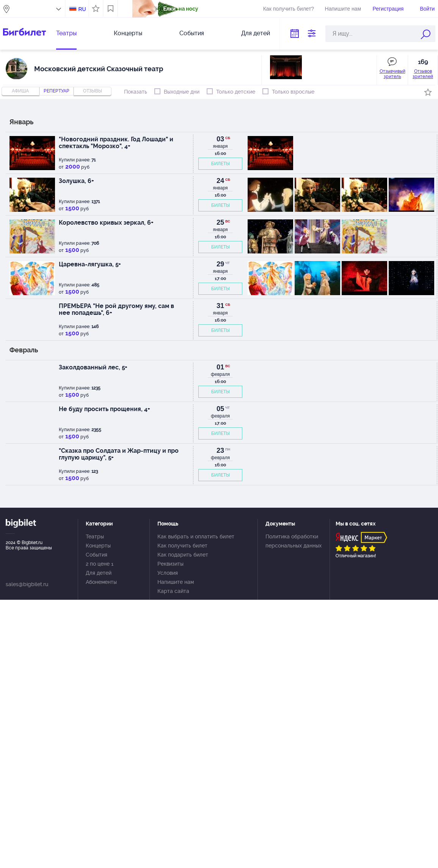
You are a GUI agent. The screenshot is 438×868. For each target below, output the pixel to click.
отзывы (93, 91)
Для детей (256, 33)
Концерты (128, 33)
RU (82, 9)
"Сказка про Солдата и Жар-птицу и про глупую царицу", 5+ (119, 454)
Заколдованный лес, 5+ (93, 367)
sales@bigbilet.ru (27, 584)
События (192, 33)
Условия (168, 573)
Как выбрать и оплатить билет (196, 536)
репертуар (57, 91)
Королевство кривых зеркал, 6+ (106, 223)
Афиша (20, 91)
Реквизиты (170, 564)
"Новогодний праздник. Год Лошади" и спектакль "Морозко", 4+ (116, 143)
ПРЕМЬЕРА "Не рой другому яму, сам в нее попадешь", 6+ (116, 309)
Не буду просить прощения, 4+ (104, 409)
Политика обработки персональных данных (294, 541)
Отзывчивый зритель (392, 74)
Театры (66, 33)
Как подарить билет (183, 555)
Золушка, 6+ (76, 181)
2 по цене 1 (100, 564)
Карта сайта (173, 591)
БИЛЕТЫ (221, 164)
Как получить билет (182, 546)
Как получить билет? (289, 9)
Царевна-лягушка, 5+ (90, 264)
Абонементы (101, 582)
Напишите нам (343, 9)
